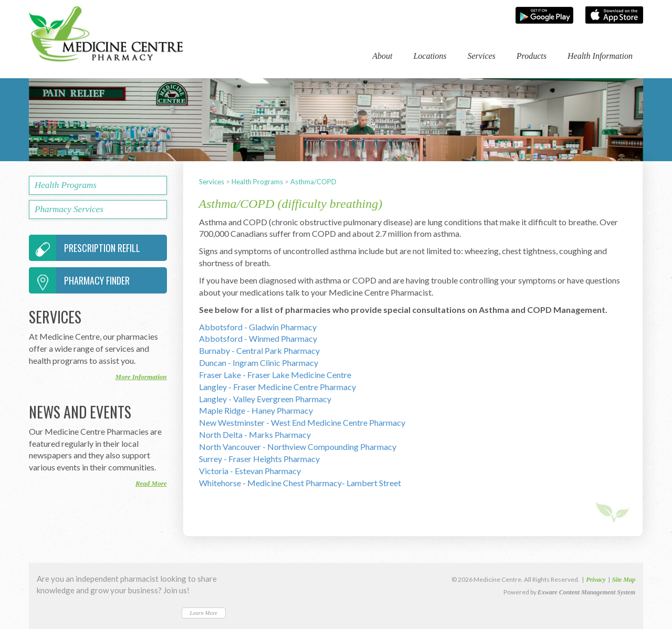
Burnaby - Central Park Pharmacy (259, 350)
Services (482, 56)
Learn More (204, 613)
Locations (430, 56)
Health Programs (257, 182)
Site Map (624, 580)
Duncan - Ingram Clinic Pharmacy (259, 363)
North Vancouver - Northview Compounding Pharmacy (298, 447)
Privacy (596, 580)
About (382, 56)
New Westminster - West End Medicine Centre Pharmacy (302, 422)
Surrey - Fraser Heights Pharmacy (259, 459)
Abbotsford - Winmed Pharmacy (258, 338)
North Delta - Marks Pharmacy (255, 434)
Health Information (600, 56)
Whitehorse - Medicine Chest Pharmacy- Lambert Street (300, 483)
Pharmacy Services (69, 209)
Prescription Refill (85, 248)
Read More (151, 483)
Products (532, 56)
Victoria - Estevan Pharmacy (250, 471)
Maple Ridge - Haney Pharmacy (256, 410)
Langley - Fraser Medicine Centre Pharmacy (277, 387)
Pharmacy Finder (79, 280)
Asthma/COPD (313, 182)
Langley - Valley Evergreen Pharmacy (265, 399)
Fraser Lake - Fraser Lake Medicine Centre (275, 375)
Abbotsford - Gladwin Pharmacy (258, 327)
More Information (141, 377)
